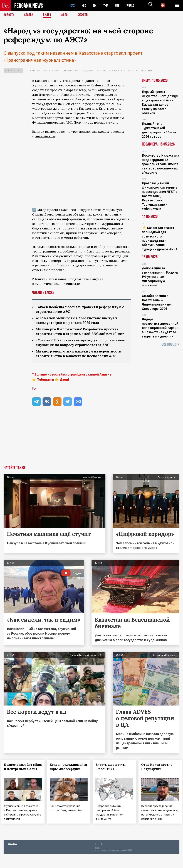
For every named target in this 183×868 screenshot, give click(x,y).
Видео (48, 15)
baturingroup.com (118, 864)
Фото (66, 15)
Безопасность (117, 71)
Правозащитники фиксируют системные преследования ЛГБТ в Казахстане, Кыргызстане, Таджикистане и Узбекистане (160, 196)
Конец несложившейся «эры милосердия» (67, 780)
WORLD (133, 5)
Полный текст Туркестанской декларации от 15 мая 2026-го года (159, 130)
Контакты (13, 858)
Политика (101, 71)
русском (117, 132)
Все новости (170, 344)
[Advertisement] (82, 450)
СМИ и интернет (71, 71)
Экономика (147, 71)
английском (45, 136)
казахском (101, 132)
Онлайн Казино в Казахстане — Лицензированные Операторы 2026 (156, 302)
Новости (9, 15)
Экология (133, 71)
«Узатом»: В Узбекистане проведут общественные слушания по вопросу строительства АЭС (71, 351)
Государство (33, 71)
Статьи (30, 15)
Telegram (44, 391)
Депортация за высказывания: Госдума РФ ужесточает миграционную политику (160, 277)
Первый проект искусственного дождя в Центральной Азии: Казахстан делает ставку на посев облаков (160, 102)
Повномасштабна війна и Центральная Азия (23, 780)
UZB (120, 5)
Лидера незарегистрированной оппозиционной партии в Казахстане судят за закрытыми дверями (160, 328)
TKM (108, 5)
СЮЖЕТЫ (85, 15)
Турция (46, 71)
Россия (56, 71)
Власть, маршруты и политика (113, 778)
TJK (96, 5)
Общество (87, 71)
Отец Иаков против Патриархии (159, 778)
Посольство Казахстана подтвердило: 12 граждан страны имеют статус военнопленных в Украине (160, 164)
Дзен (64, 391)
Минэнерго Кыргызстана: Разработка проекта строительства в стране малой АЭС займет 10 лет (79, 335)
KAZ (73, 5)
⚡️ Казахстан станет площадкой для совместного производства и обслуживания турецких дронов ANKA (160, 238)
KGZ (85, 5)
